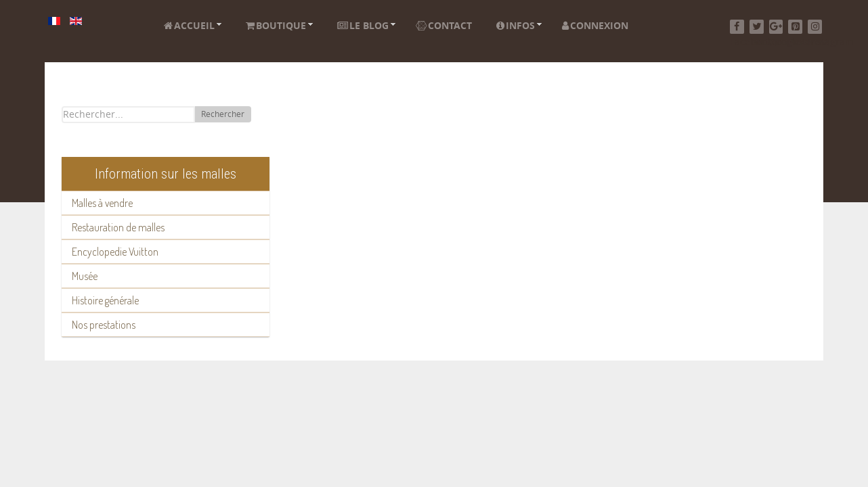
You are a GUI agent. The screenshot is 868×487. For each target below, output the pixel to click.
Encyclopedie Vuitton (115, 252)
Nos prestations (104, 325)
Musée (85, 276)
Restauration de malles (118, 227)
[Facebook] (737, 27)
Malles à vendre (102, 203)
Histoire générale (105, 300)
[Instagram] (815, 27)
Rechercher (223, 114)
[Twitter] (757, 27)
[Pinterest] (795, 27)
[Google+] (776, 27)
